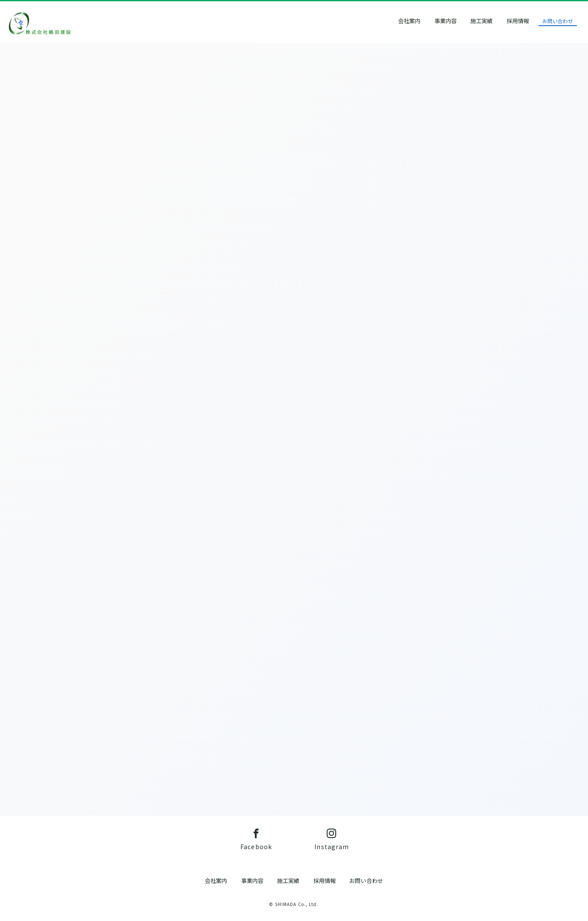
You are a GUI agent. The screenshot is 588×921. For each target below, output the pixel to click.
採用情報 (528, 21)
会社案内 (420, 21)
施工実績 (492, 21)
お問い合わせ (568, 21)
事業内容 (455, 21)
